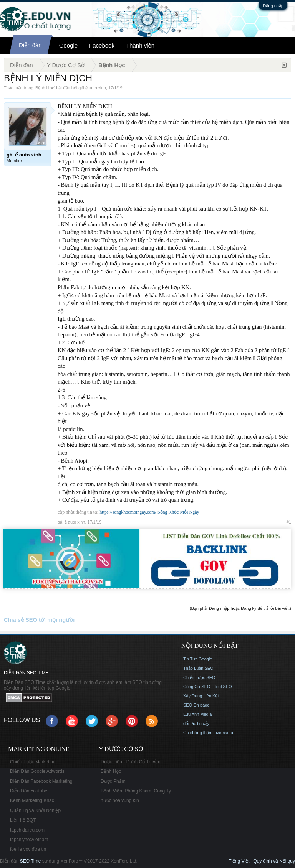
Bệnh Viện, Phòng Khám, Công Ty (136, 791)
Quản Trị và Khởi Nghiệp (35, 810)
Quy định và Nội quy (274, 861)
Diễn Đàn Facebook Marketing (41, 781)
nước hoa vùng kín (120, 800)
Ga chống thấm (198, 733)
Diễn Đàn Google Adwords (37, 771)
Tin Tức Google (198, 659)
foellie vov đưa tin (28, 849)
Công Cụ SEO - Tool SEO (208, 687)
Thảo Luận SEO (198, 668)
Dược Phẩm (113, 781)
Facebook (102, 45)
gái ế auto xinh (92, 88)
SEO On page (196, 705)
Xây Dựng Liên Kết (201, 696)
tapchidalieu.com (27, 830)
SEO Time (31, 861)
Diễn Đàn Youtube (29, 791)
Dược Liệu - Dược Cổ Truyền (131, 762)
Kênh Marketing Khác (32, 800)
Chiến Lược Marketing (33, 762)
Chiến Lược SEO (199, 677)
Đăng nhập (273, 6)
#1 (289, 522)
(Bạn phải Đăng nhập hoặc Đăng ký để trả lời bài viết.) (240, 608)
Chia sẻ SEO (21, 620)
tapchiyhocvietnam (29, 840)
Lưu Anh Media (197, 714)
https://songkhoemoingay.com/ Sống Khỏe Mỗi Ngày (149, 512)
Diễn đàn (30, 45)
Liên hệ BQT (23, 820)
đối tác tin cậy (196, 723)
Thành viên (140, 45)
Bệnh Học (45, 88)
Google (68, 45)
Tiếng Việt (239, 861)
